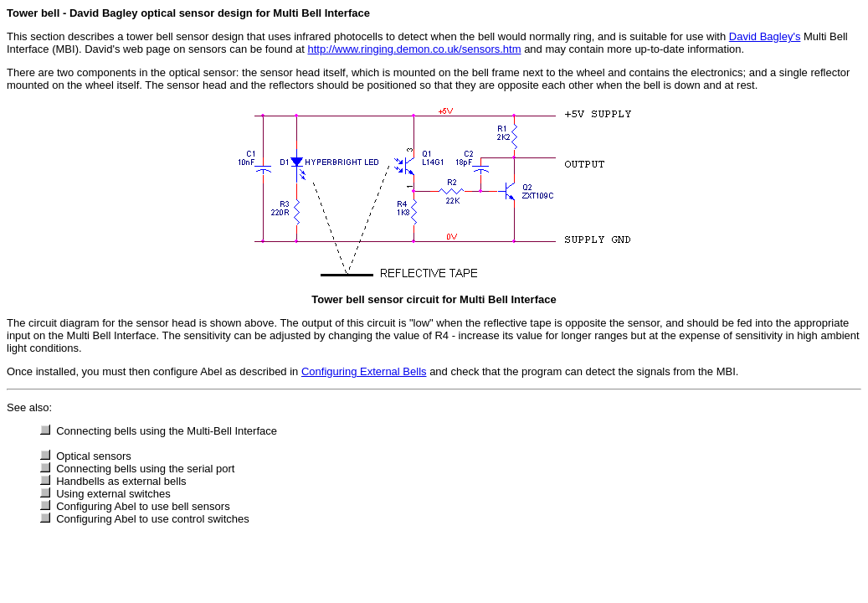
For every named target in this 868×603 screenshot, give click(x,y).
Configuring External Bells (364, 371)
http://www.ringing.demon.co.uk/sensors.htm (414, 49)
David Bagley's (765, 36)
